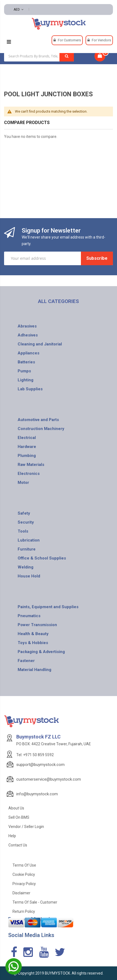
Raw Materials (31, 465)
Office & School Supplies (42, 558)
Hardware (27, 447)
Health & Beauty (33, 634)
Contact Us (18, 845)
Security (26, 522)
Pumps (24, 371)
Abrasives (27, 326)
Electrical (27, 438)
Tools (23, 531)
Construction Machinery (41, 429)
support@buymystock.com (40, 765)
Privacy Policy (24, 884)
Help (12, 836)
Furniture (27, 549)
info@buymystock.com (37, 794)
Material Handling (34, 670)
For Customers (69, 40)
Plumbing (27, 456)
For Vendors (101, 40)
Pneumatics (29, 616)
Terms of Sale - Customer (35, 902)
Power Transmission (37, 625)
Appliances (29, 353)
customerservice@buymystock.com (49, 779)
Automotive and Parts (38, 420)
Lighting (26, 380)
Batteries (26, 362)
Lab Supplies (30, 389)
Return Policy (24, 911)
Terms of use (24, 865)
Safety (24, 513)
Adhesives (28, 335)
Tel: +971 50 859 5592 (35, 755)
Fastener (26, 661)
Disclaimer (21, 893)
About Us (16, 808)
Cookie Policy (24, 874)
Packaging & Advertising (41, 652)
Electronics (29, 474)
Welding (26, 567)
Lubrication (29, 540)
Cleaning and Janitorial (40, 344)
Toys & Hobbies (33, 643)
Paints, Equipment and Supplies (48, 607)
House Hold (29, 576)
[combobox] (39, 56)
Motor (23, 483)
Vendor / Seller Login (26, 827)
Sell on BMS (19, 817)
